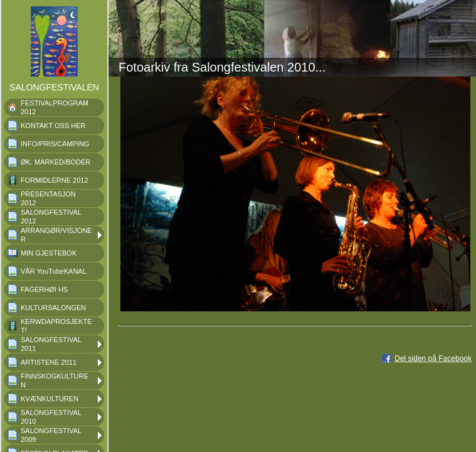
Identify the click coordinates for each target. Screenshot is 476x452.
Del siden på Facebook (433, 358)
